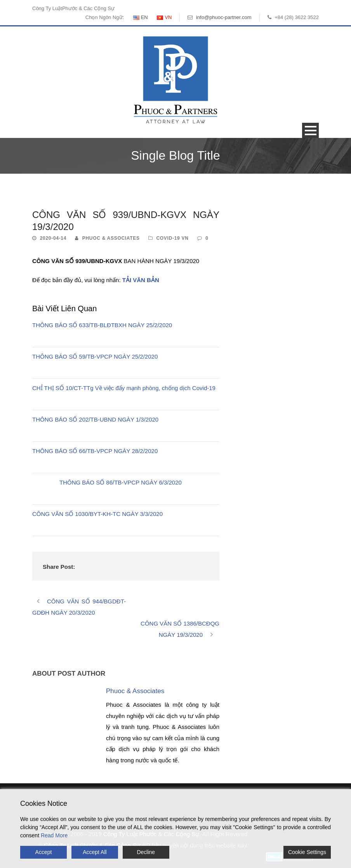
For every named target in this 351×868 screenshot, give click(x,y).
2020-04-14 (53, 238)
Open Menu (310, 130)
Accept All (95, 852)
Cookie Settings (307, 852)
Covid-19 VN (172, 238)
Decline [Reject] (146, 852)
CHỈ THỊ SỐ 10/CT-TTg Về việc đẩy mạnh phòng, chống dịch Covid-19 (124, 388)
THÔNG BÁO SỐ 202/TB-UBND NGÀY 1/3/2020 (95, 419)
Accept (44, 852)
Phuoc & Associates (111, 238)
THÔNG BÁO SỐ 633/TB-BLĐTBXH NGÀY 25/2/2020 (102, 325)
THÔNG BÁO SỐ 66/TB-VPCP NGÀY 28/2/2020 (95, 451)
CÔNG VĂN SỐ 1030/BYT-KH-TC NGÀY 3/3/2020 (97, 514)
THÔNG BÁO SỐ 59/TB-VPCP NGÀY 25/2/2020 (95, 356)
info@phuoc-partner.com (224, 17)
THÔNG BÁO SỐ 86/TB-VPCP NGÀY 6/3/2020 (121, 482)
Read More (54, 835)
